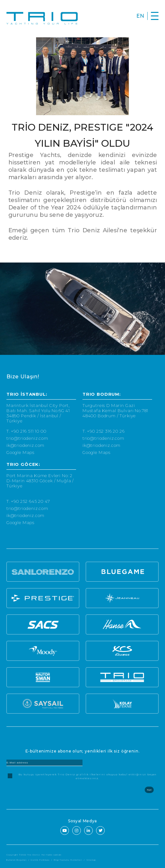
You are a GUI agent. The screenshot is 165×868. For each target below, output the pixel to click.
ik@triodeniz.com (25, 445)
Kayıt (149, 790)
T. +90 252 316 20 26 (104, 431)
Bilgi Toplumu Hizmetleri (68, 860)
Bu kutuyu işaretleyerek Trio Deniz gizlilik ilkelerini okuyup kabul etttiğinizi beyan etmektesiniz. (87, 776)
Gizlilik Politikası (40, 860)
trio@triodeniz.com (27, 438)
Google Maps (20, 452)
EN (140, 16)
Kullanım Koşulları (17, 860)
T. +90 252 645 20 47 (28, 501)
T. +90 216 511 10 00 (26, 431)
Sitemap (91, 860)
